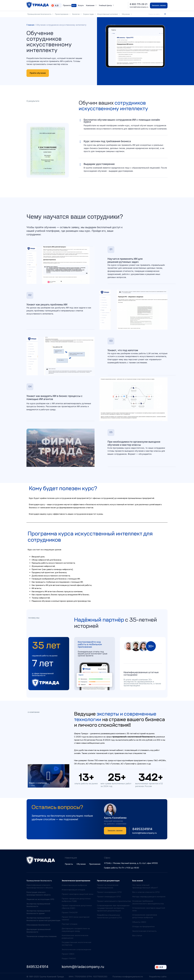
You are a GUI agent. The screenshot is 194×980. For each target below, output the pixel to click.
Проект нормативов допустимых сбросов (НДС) (77, 907)
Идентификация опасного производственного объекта (40, 886)
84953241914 (142, 829)
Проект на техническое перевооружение (108, 886)
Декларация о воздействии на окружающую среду (76, 930)
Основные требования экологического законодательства (148, 902)
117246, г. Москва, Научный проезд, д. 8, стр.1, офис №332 (131, 863)
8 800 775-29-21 (139, 4)
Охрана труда (89, 14)
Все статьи (137, 936)
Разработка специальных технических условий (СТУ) (109, 916)
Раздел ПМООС (69, 958)
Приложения (95, 864)
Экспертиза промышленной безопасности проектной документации (43, 919)
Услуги (81, 5)
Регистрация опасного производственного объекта (38, 893)
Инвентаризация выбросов (74, 885)
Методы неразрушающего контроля (149, 897)
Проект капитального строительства (114, 901)
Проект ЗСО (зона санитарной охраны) (76, 918)
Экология (77, 14)
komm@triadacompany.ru (139, 7)
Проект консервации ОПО (109, 892)
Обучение (127, 14)
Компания (91, 5)
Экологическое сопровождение (76, 949)
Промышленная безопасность (40, 14)
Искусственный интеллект (109, 14)
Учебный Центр (106, 5)
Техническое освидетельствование (42, 936)
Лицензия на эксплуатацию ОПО (40, 899)
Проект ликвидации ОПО (109, 897)
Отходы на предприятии (143, 926)
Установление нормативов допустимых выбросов (145, 916)
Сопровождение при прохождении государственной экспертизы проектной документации (113, 908)
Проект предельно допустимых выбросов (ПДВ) (76, 900)
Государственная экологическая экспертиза (76, 944)
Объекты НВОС (139, 922)
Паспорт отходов (70, 924)
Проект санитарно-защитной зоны (78, 894)
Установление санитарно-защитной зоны (149, 909)
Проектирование (63, 14)
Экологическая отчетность (144, 931)
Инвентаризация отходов (73, 890)
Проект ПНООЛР (70, 913)
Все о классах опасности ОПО (146, 892)
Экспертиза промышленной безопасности (38, 905)
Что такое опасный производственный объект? (145, 886)
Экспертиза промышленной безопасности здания (38, 912)
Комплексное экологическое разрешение (75, 937)
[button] (49, 776)
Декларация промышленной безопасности (38, 931)
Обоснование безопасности (38, 925)
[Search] (165, 14)
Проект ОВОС (68, 954)
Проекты (70, 5)
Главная (30, 25)
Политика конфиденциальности (128, 977)
